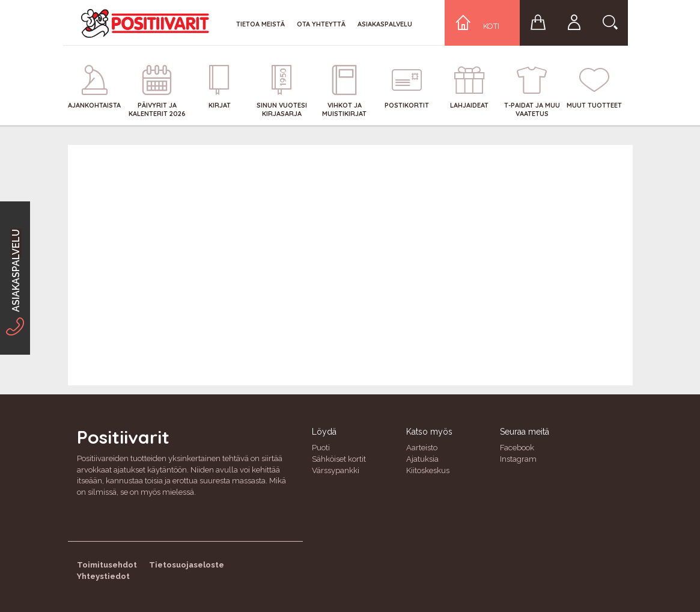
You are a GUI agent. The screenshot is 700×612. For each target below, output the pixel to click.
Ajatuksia (422, 459)
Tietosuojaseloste (187, 565)
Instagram (518, 459)
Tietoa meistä (260, 24)
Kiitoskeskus (428, 470)
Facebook (517, 448)
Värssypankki (336, 470)
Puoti (321, 448)
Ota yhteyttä (321, 24)
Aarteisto (422, 448)
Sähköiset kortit (339, 459)
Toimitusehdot (107, 565)
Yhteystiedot (103, 576)
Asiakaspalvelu (385, 24)
